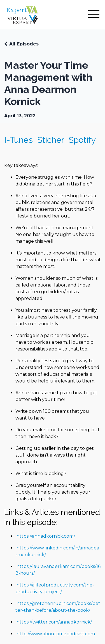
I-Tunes (18, 140)
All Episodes (24, 44)
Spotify (82, 140)
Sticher (51, 140)
